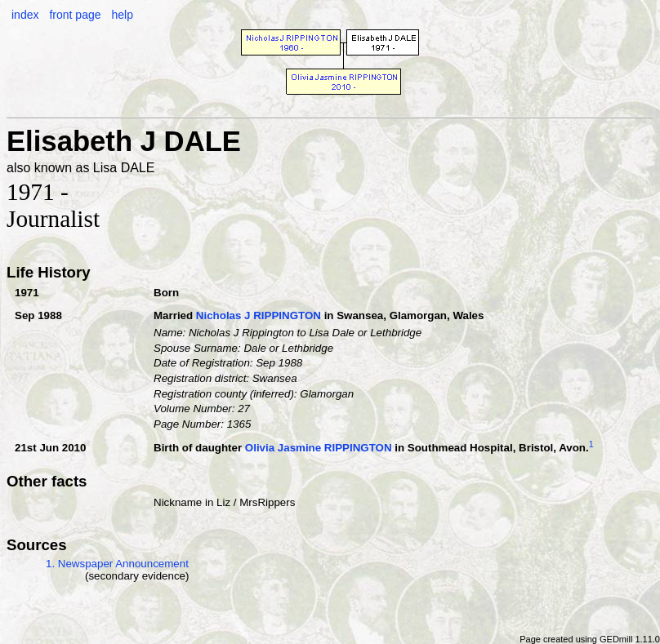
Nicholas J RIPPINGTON (259, 315)
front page (75, 15)
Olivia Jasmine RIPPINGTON (319, 448)
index (25, 15)
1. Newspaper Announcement (117, 564)
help (122, 15)
